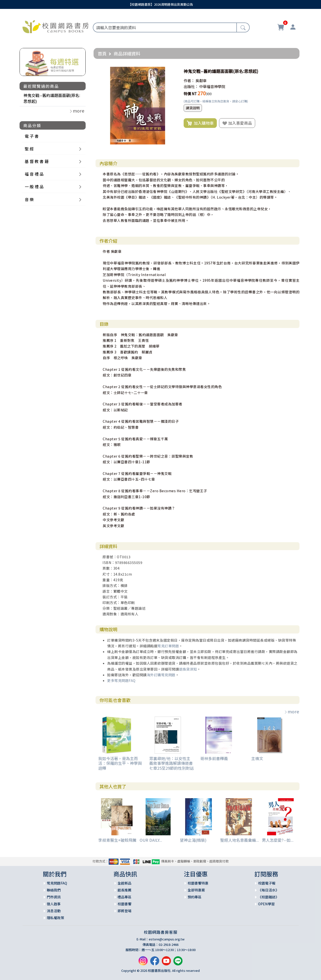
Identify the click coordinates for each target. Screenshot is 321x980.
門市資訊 (54, 897)
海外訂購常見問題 (161, 675)
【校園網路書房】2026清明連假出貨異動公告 (161, 4)
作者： (189, 81)
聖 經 (29, 149)
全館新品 (124, 883)
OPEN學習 (266, 904)
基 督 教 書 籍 (37, 161)
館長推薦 (124, 890)
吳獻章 (201, 81)
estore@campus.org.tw (167, 939)
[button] (172, 71)
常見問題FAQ (57, 883)
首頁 (102, 53)
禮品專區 (124, 897)
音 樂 (29, 199)
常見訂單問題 (168, 646)
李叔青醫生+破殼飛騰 (117, 840)
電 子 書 (32, 136)
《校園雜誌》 (269, 897)
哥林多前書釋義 (214, 758)
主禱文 (257, 758)
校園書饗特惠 (198, 883)
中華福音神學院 (212, 86)
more (292, 711)
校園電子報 (267, 883)
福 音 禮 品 (34, 174)
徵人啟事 (54, 904)
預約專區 (195, 897)
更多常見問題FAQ (121, 680)
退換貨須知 (188, 669)
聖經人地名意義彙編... (240, 840)
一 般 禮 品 (34, 187)
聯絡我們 (54, 890)
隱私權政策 (55, 918)
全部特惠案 (196, 890)
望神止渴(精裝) (193, 840)
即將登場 (124, 911)
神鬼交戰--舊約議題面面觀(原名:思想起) (52, 98)
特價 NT (190, 94)
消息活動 (54, 911)
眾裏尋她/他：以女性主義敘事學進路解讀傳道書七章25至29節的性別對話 (172, 763)
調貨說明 (193, 108)
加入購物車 (200, 123)
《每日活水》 (269, 890)
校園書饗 (124, 904)
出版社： (191, 86)
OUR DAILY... (151, 840)
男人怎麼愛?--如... (278, 840)
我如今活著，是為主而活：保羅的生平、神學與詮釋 (120, 763)
